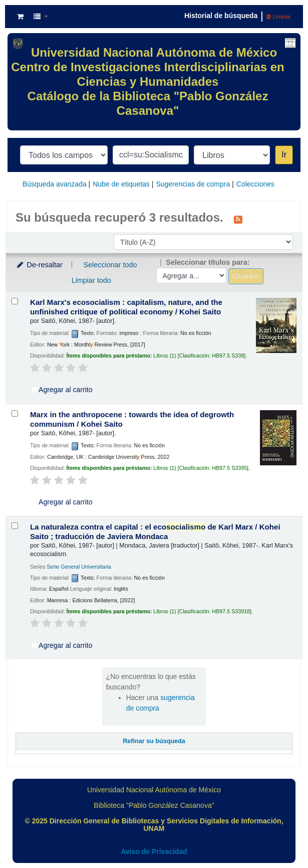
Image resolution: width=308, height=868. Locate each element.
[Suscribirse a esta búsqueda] (238, 219)
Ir (284, 155)
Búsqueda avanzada (55, 184)
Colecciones (255, 184)
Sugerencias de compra (193, 184)
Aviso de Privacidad (154, 851)
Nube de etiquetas (121, 184)
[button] (20, 17)
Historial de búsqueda (221, 16)
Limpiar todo (91, 280)
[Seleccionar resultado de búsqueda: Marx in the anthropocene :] (15, 413)
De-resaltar (39, 265)
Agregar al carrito (62, 390)
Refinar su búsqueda (154, 741)
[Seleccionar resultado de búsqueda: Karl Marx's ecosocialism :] (15, 301)
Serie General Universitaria (79, 567)
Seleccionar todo (110, 265)
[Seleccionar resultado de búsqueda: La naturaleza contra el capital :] (15, 526)
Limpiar (279, 17)
